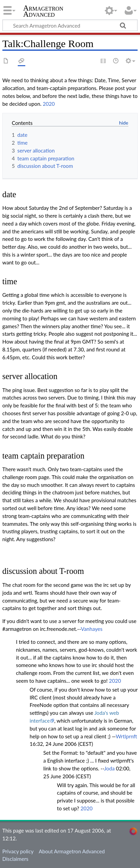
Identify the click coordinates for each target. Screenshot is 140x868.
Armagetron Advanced (43, 12)
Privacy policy (18, 851)
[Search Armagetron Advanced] (70, 25)
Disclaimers (15, 859)
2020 (49, 104)
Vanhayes (92, 629)
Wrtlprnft (126, 736)
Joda (109, 768)
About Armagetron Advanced (72, 851)
